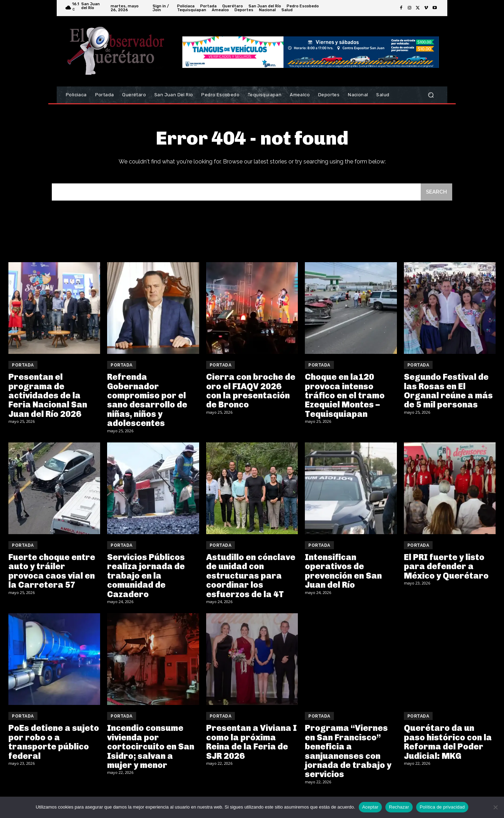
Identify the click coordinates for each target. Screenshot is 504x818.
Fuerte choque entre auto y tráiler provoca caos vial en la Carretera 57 (52, 571)
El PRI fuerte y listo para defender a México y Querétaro (446, 566)
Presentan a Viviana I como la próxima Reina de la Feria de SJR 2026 (251, 742)
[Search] (436, 192)
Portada (23, 365)
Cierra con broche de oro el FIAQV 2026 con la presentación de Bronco (251, 391)
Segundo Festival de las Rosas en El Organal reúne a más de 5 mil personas (448, 391)
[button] (431, 95)
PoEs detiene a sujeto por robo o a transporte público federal (54, 742)
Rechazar (399, 807)
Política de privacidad (442, 807)
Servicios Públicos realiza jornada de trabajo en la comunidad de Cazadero (146, 576)
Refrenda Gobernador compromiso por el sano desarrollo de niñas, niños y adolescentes (147, 400)
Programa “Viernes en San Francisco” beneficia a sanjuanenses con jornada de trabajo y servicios (348, 751)
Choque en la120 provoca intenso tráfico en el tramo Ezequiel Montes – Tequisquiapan (345, 395)
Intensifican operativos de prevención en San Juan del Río (343, 571)
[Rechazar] (495, 807)
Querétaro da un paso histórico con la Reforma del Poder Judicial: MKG (448, 742)
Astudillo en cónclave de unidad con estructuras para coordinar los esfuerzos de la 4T (251, 576)
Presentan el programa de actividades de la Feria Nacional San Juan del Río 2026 (48, 395)
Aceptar (370, 807)
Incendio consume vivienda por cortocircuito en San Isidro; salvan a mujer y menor (151, 746)
